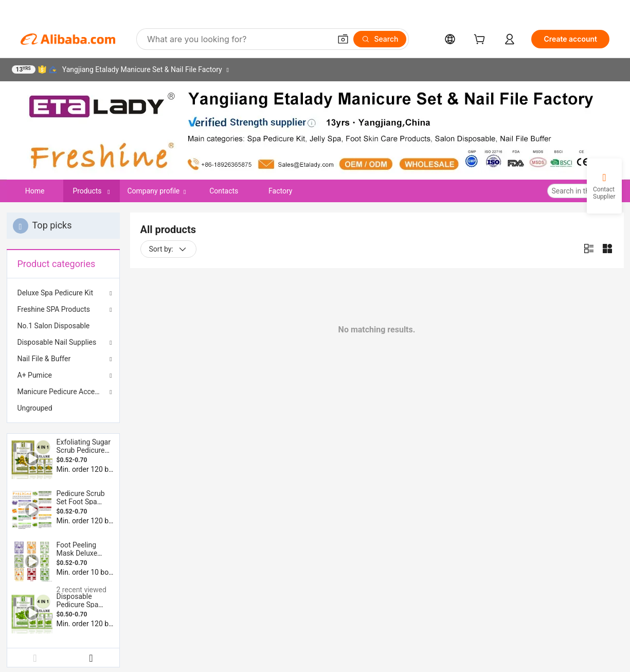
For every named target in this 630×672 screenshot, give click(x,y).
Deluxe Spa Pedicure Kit (56, 293)
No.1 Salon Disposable (54, 326)
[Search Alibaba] (238, 39)
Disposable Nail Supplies (57, 342)
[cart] (481, 40)
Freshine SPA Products (54, 309)
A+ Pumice (35, 375)
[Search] (380, 39)
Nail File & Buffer (44, 359)
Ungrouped (35, 408)
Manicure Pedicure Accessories (63, 392)
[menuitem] (63, 326)
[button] (343, 39)
